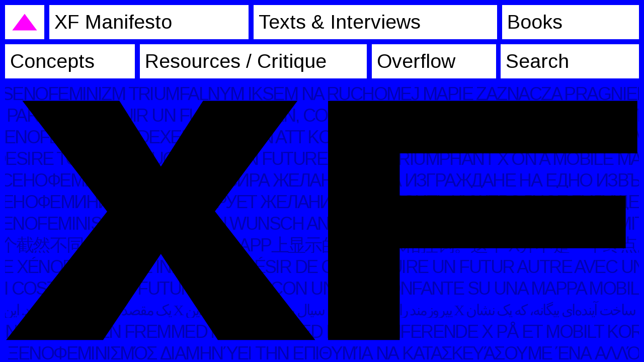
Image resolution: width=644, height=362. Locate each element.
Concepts (52, 61)
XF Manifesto (113, 22)
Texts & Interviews (340, 22)
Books (535, 22)
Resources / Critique (236, 61)
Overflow (416, 61)
